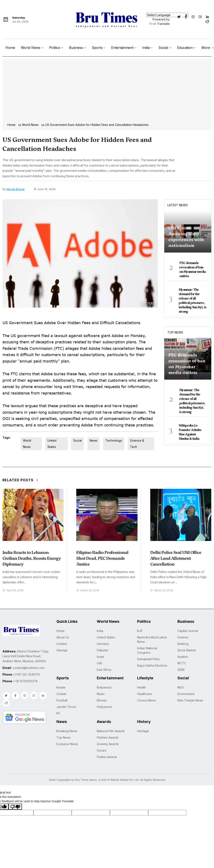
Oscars (102, 750)
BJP (140, 631)
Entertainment (122, 48)
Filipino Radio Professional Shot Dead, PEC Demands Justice (102, 558)
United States (52, 444)
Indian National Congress (147, 650)
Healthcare (145, 694)
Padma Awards (107, 757)
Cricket (61, 694)
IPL (58, 713)
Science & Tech (137, 444)
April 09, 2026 (14, 590)
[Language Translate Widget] (167, 15)
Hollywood (104, 707)
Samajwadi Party (148, 659)
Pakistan (103, 650)
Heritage (143, 731)
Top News (175, 332)
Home (10, 48)
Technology (114, 440)
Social (163, 48)
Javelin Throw (66, 707)
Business (76, 48)
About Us (63, 637)
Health (141, 687)
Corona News (146, 700)
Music (101, 694)
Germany (103, 644)
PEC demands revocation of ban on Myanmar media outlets (192, 270)
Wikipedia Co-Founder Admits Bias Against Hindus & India (190, 432)
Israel (100, 657)
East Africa (104, 670)
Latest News (178, 205)
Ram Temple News (190, 700)
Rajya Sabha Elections (152, 665)
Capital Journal (188, 631)
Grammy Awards (108, 744)
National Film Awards (111, 731)
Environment (186, 694)
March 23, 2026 (89, 590)
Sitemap (62, 650)
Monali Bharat (15, 189)
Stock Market (187, 650)
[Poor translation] (15, 807)
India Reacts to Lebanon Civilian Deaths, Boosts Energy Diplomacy (32, 558)
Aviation (183, 657)
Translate (159, 24)
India (146, 48)
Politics (55, 48)
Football (62, 700)
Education (185, 48)
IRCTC (182, 663)
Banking (183, 644)
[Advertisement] (107, 91)
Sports (97, 48)
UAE (100, 663)
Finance (183, 637)
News (94, 440)
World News (31, 48)
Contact (62, 644)
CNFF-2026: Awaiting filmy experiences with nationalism (186, 237)
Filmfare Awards (108, 737)
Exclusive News (67, 744)
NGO (181, 687)
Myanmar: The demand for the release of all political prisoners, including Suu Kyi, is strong (192, 301)
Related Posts (21, 480)
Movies (102, 700)
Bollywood (104, 687)
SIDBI (181, 670)
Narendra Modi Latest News (152, 639)
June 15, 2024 (45, 189)
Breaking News (67, 731)
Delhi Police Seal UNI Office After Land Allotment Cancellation (176, 558)
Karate (61, 687)
